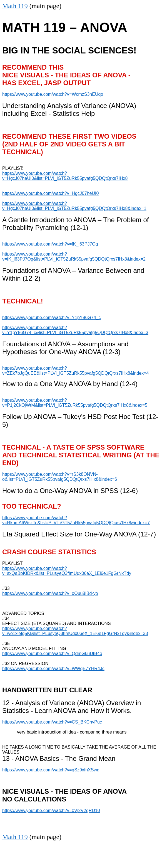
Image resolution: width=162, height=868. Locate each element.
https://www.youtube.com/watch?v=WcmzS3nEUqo (53, 94)
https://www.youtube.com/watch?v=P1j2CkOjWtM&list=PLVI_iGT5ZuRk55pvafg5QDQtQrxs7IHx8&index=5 (75, 403)
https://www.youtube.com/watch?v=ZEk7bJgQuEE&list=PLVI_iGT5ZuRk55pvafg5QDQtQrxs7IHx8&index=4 (76, 371)
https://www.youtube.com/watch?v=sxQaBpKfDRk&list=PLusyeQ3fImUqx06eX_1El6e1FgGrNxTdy (67, 571)
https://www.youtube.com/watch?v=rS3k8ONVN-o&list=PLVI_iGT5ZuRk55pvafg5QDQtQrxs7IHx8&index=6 (60, 477)
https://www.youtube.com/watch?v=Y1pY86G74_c (51, 317)
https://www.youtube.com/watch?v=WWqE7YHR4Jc (53, 669)
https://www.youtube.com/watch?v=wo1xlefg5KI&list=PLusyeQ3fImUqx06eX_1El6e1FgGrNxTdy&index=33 (75, 631)
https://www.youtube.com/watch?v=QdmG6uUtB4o (52, 654)
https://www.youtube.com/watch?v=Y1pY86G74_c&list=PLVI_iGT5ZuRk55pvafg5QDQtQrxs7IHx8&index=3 (75, 330)
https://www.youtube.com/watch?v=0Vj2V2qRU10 (51, 811)
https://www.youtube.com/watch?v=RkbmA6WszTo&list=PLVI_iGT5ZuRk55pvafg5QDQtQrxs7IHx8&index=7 (76, 520)
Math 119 (15, 6)
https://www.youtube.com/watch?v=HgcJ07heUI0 (50, 193)
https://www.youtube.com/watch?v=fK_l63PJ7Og (50, 244)
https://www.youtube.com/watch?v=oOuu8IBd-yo (50, 593)
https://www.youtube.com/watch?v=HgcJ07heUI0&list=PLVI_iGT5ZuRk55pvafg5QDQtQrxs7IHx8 (65, 176)
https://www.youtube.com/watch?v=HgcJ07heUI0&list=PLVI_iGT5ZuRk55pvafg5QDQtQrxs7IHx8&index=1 (74, 206)
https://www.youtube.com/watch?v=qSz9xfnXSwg (51, 770)
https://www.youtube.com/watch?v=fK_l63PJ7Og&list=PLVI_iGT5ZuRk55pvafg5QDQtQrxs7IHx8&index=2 (74, 257)
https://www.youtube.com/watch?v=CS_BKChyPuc (52, 722)
